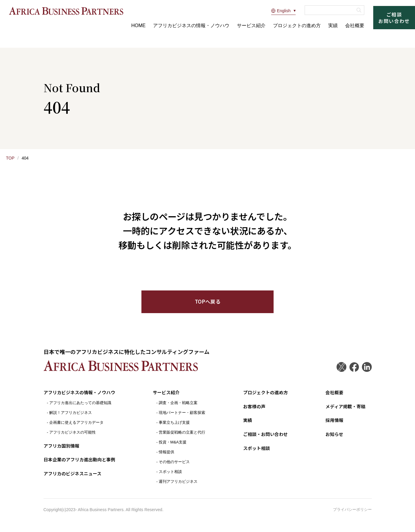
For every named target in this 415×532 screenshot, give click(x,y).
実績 (333, 25)
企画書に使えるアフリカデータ (76, 428)
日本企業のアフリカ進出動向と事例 (82, 465)
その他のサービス (175, 467)
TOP (10, 158)
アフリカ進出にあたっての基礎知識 (80, 408)
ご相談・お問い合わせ (265, 439)
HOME (138, 25)
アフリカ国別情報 (63, 451)
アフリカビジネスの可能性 (72, 438)
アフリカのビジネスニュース (74, 478)
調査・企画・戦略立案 (179, 408)
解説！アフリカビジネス (71, 418)
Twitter (340, 372)
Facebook (353, 372)
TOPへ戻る (207, 306)
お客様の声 (253, 412)
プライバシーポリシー (352, 515)
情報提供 (168, 457)
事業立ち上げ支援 (175, 428)
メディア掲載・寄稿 (344, 412)
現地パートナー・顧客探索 (183, 418)
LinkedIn (367, 372)
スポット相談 (172, 477)
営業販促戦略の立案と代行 (183, 438)
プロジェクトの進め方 (297, 25)
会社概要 (355, 25)
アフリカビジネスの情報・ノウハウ (191, 25)
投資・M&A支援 (174, 447)
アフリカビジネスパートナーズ (71, 11)
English (281, 11)
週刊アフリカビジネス (179, 487)
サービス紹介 (251, 25)
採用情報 (332, 425)
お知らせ (332, 439)
